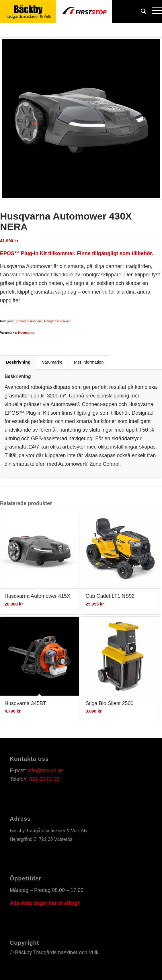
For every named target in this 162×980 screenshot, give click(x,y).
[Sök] (141, 11)
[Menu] (154, 11)
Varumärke (52, 362)
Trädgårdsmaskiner (57, 321)
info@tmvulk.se (45, 771)
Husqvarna (26, 333)
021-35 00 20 (44, 779)
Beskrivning (18, 362)
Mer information (89, 362)
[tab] (18, 362)
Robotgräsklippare (29, 321)
